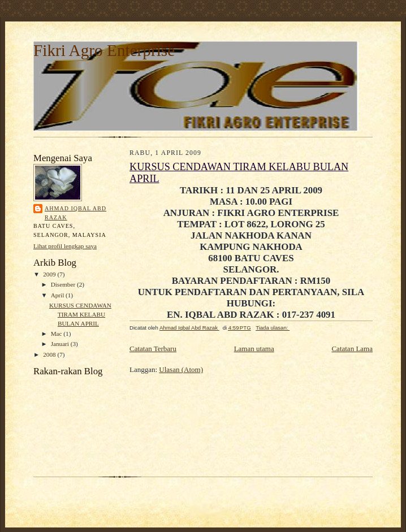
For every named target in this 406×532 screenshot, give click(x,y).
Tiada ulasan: (273, 328)
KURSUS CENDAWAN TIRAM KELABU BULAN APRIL (80, 314)
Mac (57, 334)
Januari (61, 344)
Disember (64, 284)
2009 (50, 274)
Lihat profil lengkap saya (65, 246)
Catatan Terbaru (153, 349)
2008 (50, 354)
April (58, 295)
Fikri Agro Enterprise (104, 50)
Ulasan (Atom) (181, 369)
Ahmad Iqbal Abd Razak (75, 213)
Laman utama (254, 349)
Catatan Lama (352, 349)
